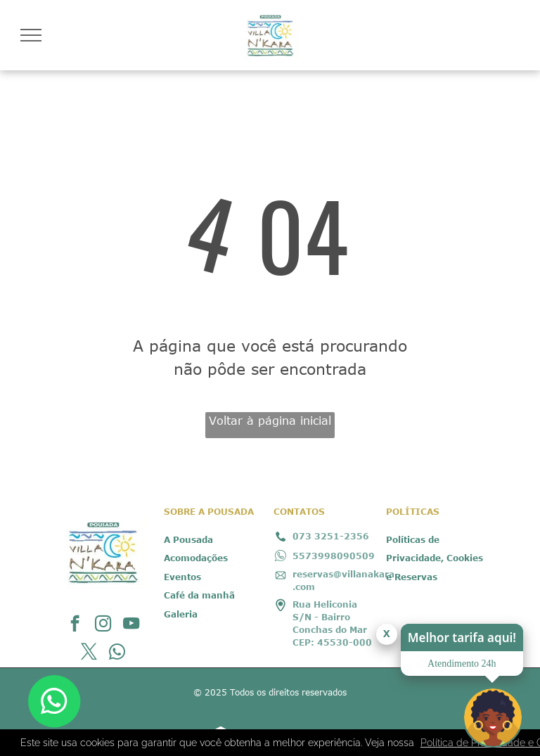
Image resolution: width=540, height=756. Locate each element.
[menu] (31, 35)
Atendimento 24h (462, 664)
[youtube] (131, 625)
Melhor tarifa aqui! (462, 638)
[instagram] (103, 625)
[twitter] (89, 653)
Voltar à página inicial (270, 421)
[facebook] (75, 625)
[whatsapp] (117, 653)
